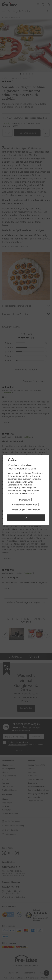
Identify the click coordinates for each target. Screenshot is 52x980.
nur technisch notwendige (24, 505)
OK (26, 518)
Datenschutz (34, 510)
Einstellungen (19, 510)
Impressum (24, 500)
